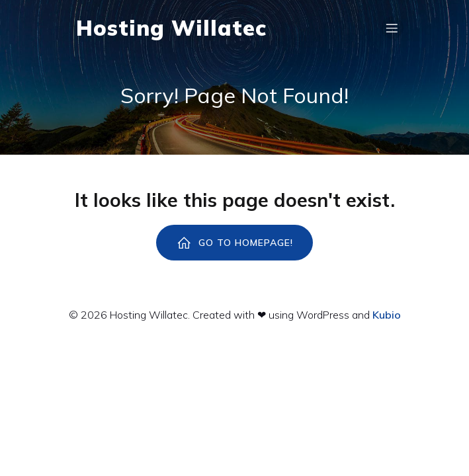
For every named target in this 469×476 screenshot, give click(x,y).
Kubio (387, 315)
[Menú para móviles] (392, 28)
